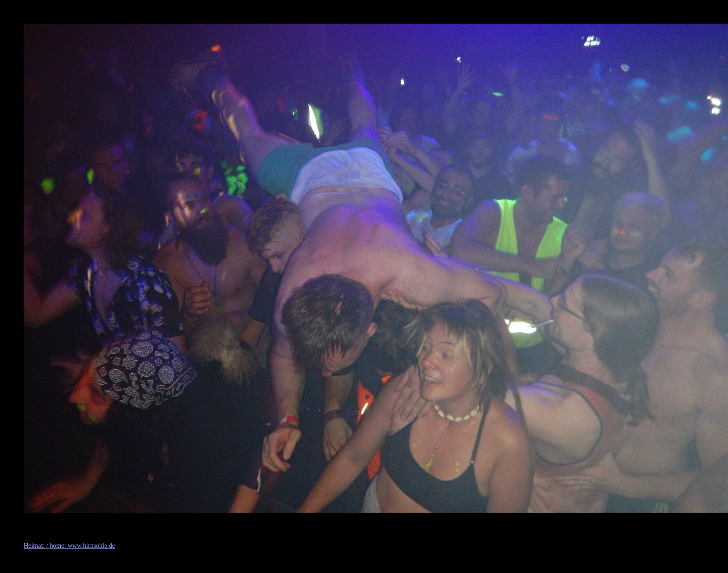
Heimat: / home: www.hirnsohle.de (69, 545)
